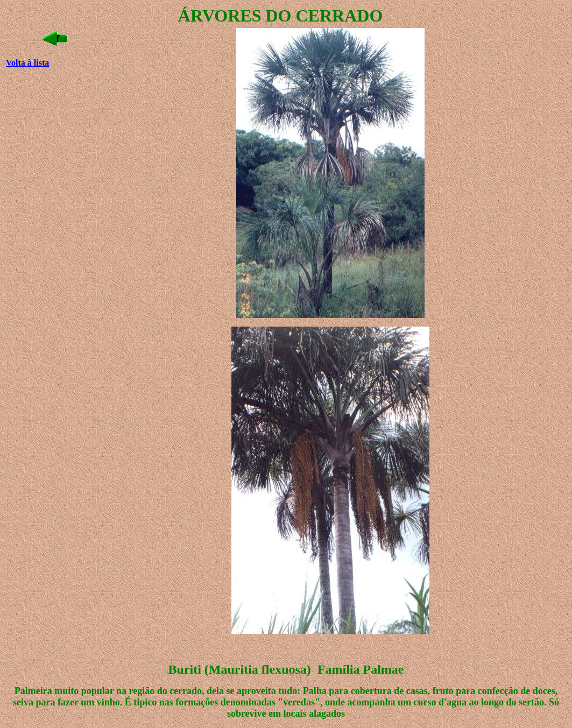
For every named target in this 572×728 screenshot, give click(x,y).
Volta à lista (27, 63)
